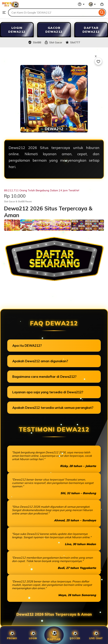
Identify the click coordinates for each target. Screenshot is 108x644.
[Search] (102, 12)
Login (33, 635)
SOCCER (75, 635)
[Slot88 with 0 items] (102, 4)
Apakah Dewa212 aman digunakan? (40, 361)
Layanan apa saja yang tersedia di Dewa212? (48, 392)
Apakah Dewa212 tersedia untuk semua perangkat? (53, 408)
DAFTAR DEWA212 (91, 30)
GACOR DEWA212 (54, 30)
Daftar (54, 635)
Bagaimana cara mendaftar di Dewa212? (44, 377)
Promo (12, 635)
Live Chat (96, 635)
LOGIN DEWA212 (17, 30)
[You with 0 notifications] (92, 4)
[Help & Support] (81, 4)
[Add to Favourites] (98, 61)
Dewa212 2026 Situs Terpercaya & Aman (54, 614)
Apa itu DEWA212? (27, 346)
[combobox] (53, 12)
